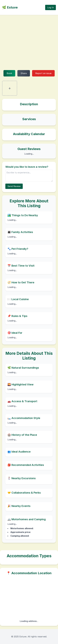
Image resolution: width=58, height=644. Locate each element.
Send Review (14, 186)
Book (9, 73)
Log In (51, 7)
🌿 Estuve (10, 7)
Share (24, 73)
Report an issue (43, 73)
